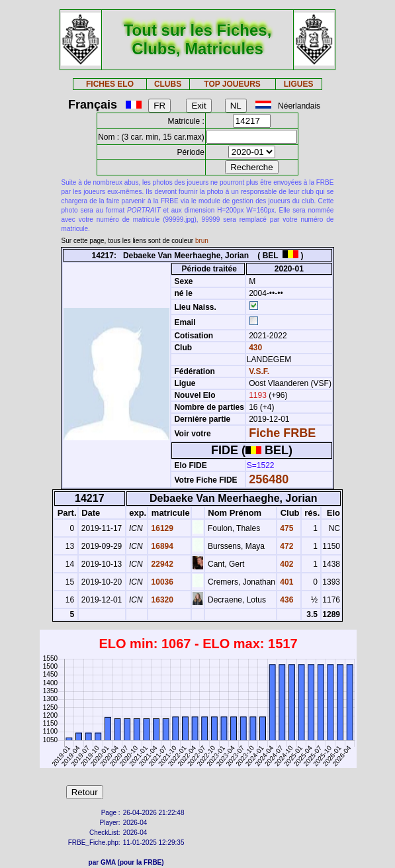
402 (285, 564)
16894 (161, 546)
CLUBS (168, 84)
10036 (161, 582)
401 (285, 582)
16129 (161, 528)
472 (285, 546)
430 (254, 348)
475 (285, 528)
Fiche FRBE (282, 433)
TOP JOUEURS (232, 84)
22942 (161, 564)
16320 (161, 600)
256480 (269, 479)
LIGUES (299, 84)
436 (285, 600)
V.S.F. (259, 371)
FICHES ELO (110, 84)
